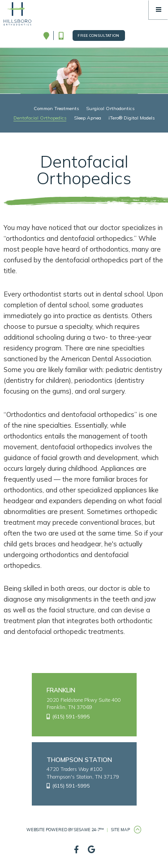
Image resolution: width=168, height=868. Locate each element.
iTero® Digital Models (131, 118)
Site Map (121, 830)
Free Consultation (99, 35)
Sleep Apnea (88, 118)
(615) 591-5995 (68, 717)
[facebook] (76, 850)
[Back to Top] (138, 830)
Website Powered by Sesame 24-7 (65, 830)
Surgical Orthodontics (110, 108)
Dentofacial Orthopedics (40, 118)
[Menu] (158, 10)
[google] (92, 850)
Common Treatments (56, 108)
